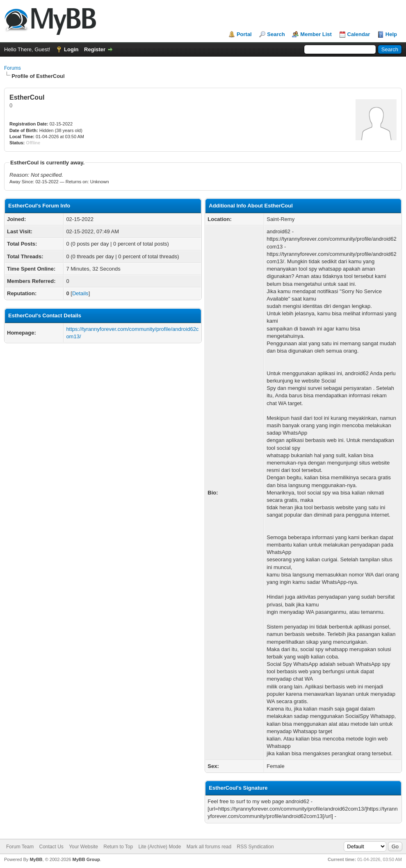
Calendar (359, 34)
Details (80, 293)
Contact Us (51, 847)
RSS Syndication (255, 847)
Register (95, 49)
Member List (316, 34)
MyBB (36, 859)
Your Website (83, 847)
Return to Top (118, 847)
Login (71, 49)
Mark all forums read (209, 847)
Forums (13, 68)
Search (276, 34)
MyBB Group (86, 859)
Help (391, 34)
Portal (244, 34)
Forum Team (20, 847)
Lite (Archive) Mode (160, 847)
